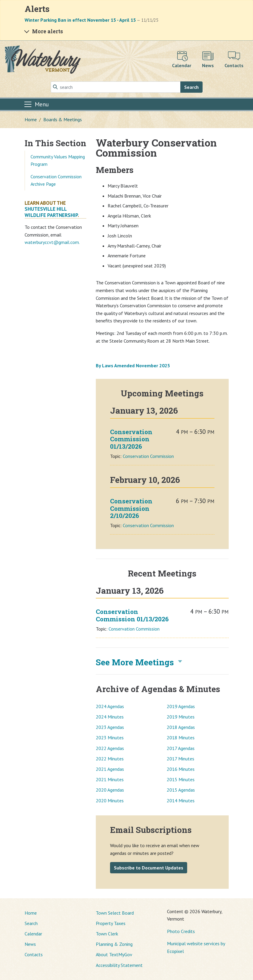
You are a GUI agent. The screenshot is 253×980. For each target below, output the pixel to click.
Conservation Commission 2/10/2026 (131, 508)
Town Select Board (115, 913)
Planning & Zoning (114, 944)
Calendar (33, 934)
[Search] (116, 87)
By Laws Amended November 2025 (133, 365)
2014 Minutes (181, 801)
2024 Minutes (110, 717)
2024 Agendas (110, 706)
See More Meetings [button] (135, 662)
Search (191, 87)
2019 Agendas (181, 706)
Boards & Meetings (63, 119)
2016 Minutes (181, 769)
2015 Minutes (181, 779)
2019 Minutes (181, 717)
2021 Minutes (110, 779)
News (30, 944)
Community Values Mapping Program (58, 160)
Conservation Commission (148, 456)
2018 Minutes (181, 738)
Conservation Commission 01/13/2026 (131, 439)
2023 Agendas (110, 727)
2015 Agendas (181, 790)
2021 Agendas (110, 769)
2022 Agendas (110, 748)
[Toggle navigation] (36, 104)
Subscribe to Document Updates (149, 868)
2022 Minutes (110, 759)
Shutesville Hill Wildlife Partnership (51, 212)
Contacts (34, 954)
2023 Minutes (110, 738)
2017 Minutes (180, 759)
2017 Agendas (181, 748)
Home (31, 119)
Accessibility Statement (119, 965)
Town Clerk (107, 934)
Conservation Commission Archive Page (56, 180)
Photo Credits (181, 931)
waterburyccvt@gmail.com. (52, 242)
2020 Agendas (110, 790)
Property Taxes (111, 923)
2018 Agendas (181, 727)
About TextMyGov (114, 954)
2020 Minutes (110, 801)
